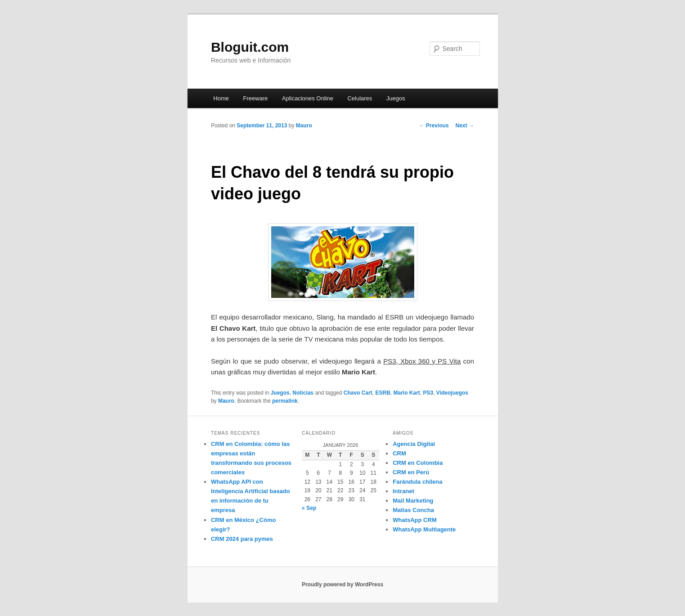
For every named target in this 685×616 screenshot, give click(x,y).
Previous (434, 126)
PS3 (428, 393)
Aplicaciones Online (308, 98)
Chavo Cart (358, 393)
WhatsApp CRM (415, 520)
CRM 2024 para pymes (242, 539)
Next (465, 126)
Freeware (255, 98)
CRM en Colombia (418, 463)
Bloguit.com (250, 47)
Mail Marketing (413, 501)
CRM (399, 453)
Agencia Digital (414, 444)
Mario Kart (406, 393)
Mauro (304, 126)
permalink (285, 401)
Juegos (396, 98)
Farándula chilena (418, 482)
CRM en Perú (411, 472)
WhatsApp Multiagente (424, 529)
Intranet (403, 491)
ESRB (383, 393)
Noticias (303, 393)
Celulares (360, 98)
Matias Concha (413, 510)
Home (221, 98)
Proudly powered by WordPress (342, 585)
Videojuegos (452, 393)
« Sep (309, 508)
